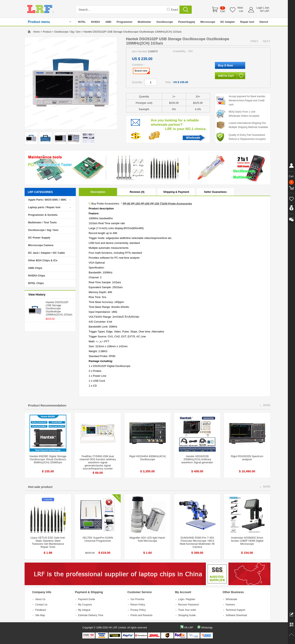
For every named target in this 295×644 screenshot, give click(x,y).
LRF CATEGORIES (40, 192)
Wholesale (193, 138)
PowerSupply (187, 22)
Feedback (41, 610)
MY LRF (265, 11)
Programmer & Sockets (43, 215)
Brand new (142, 71)
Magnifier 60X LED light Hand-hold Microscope (147, 539)
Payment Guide (87, 599)
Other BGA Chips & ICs (43, 260)
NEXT (267, 41)
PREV (254, 41)
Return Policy (138, 605)
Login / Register (187, 599)
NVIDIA (95, 22)
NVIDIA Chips (37, 276)
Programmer (124, 22)
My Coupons (85, 605)
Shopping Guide (187, 615)
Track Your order (187, 610)
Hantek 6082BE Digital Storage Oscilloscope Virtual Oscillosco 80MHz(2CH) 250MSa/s (48, 459)
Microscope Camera (41, 245)
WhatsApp (207, 628)
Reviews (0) (137, 192)
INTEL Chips (36, 283)
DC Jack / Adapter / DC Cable (46, 253)
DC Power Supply (39, 238)
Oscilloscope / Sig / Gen (67, 32)
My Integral (84, 610)
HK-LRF (189, 628)
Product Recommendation (47, 405)
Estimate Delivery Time (91, 615)
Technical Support (235, 610)
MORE (267, 405)
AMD (108, 22)
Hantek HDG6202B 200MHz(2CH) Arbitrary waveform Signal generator (197, 459)
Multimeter (144, 22)
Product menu (39, 22)
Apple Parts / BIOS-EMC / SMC (47, 200)
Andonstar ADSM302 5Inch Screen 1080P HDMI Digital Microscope (247, 541)
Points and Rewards (141, 615)
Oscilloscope (165, 22)
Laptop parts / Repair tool (44, 207)
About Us (40, 599)
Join (267, 8)
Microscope (208, 22)
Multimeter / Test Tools (42, 222)
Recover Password (188, 605)
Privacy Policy (138, 610)
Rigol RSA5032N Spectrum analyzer (247, 458)
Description (98, 192)
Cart (223, 11)
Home (36, 32)
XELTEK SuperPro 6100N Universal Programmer (98, 539)
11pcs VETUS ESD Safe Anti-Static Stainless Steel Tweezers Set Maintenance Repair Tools (48, 542)
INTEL (82, 22)
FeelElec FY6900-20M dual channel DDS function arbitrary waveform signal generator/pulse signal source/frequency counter (98, 462)
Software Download (236, 615)
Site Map (40, 615)
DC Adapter (228, 22)
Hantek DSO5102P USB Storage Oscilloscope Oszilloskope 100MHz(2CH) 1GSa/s (59, 308)
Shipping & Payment (176, 192)
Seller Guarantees (215, 192)
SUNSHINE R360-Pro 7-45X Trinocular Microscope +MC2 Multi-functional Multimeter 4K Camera (197, 542)
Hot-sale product (40, 487)
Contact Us (41, 605)
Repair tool (247, 22)
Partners (230, 605)
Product (47, 32)
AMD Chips (35, 268)
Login (259, 8)
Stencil (264, 22)
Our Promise (137, 599)
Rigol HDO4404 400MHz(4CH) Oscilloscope (147, 458)
